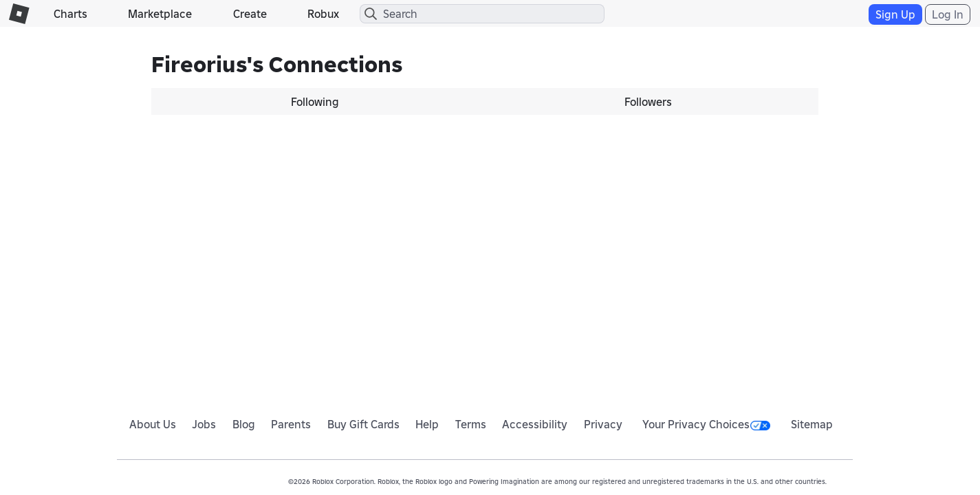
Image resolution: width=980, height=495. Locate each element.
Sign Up (895, 14)
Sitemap (812, 424)
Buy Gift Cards (363, 424)
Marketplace (160, 14)
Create (250, 14)
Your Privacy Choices (706, 424)
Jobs (204, 424)
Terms (471, 424)
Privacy (603, 424)
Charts (70, 14)
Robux (323, 14)
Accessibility (535, 424)
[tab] (318, 102)
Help (427, 424)
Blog (244, 424)
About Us (153, 424)
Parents (291, 424)
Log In (948, 14)
